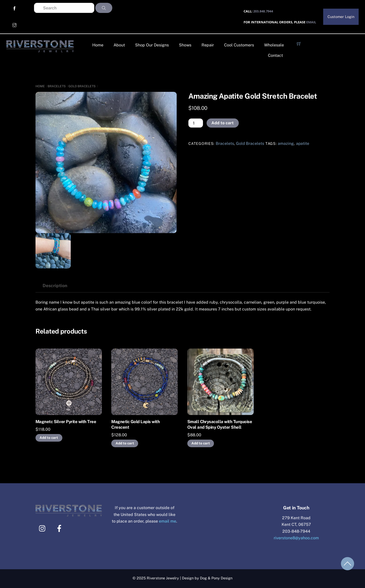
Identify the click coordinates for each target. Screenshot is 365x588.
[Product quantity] (196, 123)
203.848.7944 (263, 11)
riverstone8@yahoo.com (296, 538)
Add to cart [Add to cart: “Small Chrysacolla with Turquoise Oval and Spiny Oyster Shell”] (201, 443)
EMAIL (311, 22)
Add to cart (223, 123)
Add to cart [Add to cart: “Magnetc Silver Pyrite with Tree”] (49, 438)
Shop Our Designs (152, 45)
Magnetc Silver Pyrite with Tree (66, 422)
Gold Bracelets (82, 86)
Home (98, 45)
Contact (275, 55)
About (119, 45)
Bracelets (57, 86)
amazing (286, 143)
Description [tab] (55, 286)
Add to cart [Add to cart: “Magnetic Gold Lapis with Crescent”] (125, 443)
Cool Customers (239, 45)
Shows (185, 45)
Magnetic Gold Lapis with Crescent (135, 424)
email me (168, 521)
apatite (303, 143)
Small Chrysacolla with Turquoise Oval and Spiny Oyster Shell (220, 424)
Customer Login (341, 17)
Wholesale (274, 45)
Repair (208, 45)
